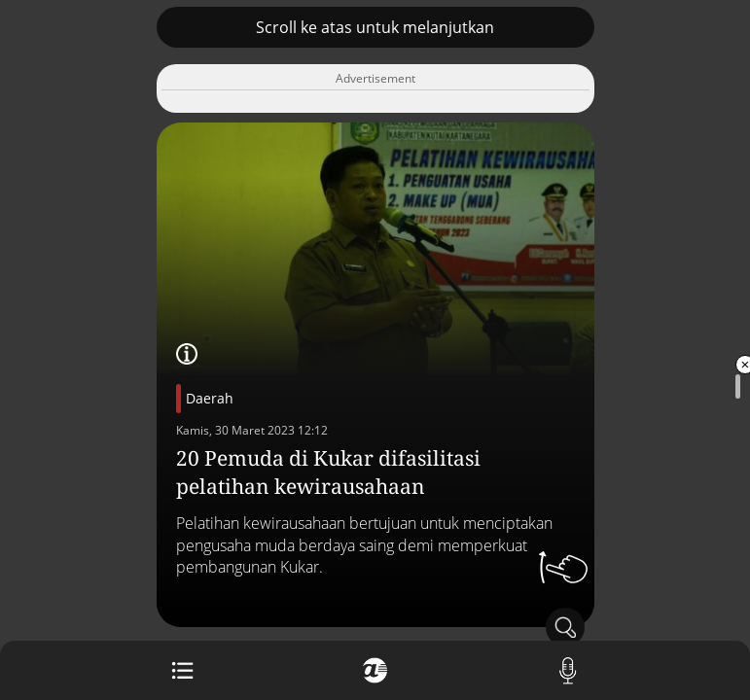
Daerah (210, 398)
